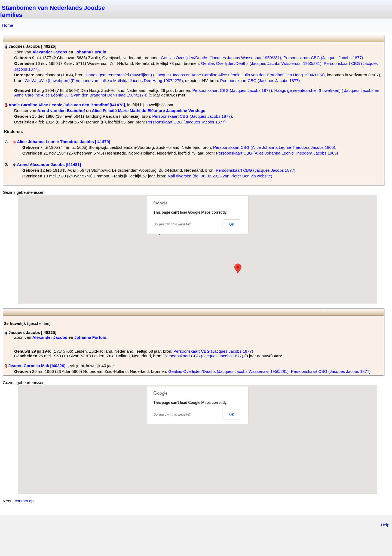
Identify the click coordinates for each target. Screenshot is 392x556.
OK (232, 224)
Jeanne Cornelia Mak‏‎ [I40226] (37, 366)
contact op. (25, 501)
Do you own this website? (172, 224)
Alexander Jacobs (50, 52)
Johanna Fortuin (90, 52)
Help (385, 525)
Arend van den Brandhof (61, 111)
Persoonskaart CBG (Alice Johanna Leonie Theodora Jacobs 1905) (274, 147)
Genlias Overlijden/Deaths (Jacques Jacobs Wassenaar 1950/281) (221, 58)
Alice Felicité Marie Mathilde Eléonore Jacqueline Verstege (148, 111)
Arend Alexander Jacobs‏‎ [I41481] (49, 164)
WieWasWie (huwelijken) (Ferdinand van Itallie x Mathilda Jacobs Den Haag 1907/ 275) (104, 81)
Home (8, 25)
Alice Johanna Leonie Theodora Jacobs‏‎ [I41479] (64, 142)
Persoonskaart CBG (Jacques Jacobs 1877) (323, 58)
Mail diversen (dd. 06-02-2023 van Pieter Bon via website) (220, 176)
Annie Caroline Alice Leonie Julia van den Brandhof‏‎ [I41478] (67, 105)
